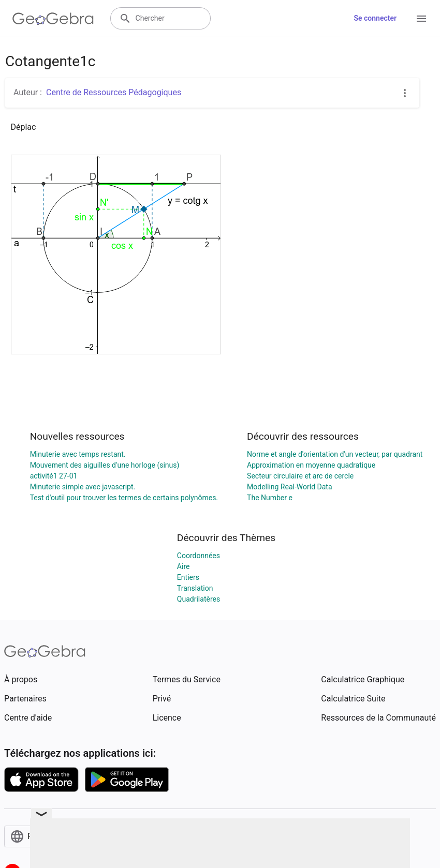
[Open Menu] (421, 19)
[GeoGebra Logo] (53, 19)
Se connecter (375, 18)
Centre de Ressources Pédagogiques (114, 92)
